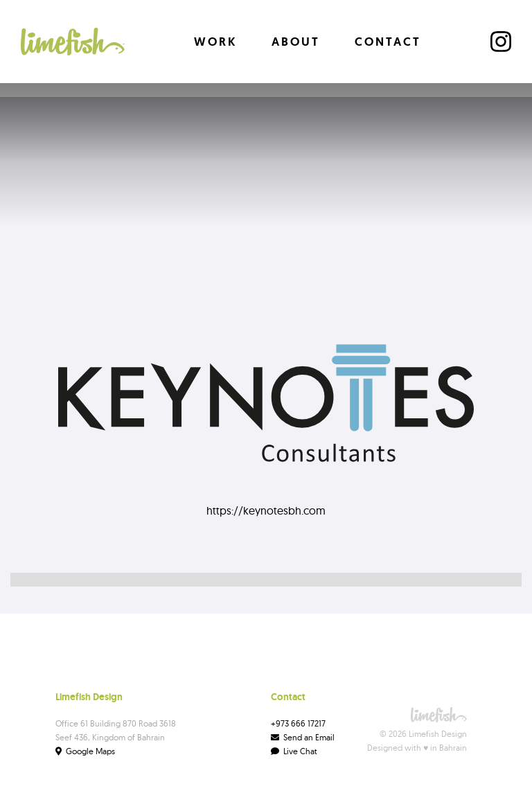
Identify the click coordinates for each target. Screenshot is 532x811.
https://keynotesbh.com (266, 510)
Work (215, 42)
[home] (73, 42)
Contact (388, 42)
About (296, 42)
